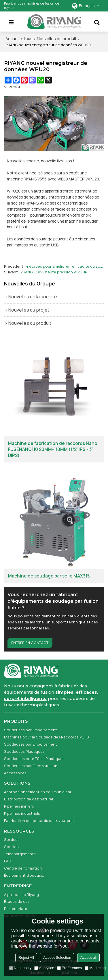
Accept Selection (57, 957)
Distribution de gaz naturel (29, 799)
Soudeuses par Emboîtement (31, 730)
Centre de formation (23, 868)
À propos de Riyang (21, 895)
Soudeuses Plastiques (24, 751)
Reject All (26, 957)
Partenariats (16, 909)
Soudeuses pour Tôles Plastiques (34, 759)
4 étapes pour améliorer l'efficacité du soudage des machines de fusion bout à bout (65, 266)
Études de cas (17, 901)
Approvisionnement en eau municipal (37, 792)
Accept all (88, 957)
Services (12, 839)
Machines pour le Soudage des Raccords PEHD (47, 737)
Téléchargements (20, 854)
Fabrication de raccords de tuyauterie (39, 820)
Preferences (69, 968)
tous (28, 39)
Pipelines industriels (22, 813)
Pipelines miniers (19, 806)
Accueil (12, 39)
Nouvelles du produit (57, 39)
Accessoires (15, 773)
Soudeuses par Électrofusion (31, 766)
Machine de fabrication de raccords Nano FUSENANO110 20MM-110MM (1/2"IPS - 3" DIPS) (53, 450)
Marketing (95, 968)
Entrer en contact (30, 643)
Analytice (44, 968)
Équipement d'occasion (25, 875)
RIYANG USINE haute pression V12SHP (54, 272)
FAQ (8, 861)
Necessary (20, 968)
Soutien (11, 847)
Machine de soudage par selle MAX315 (49, 576)
